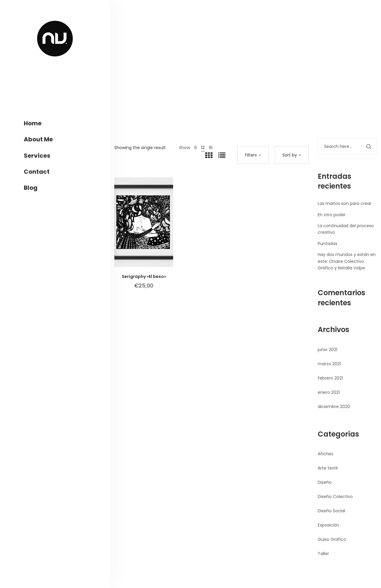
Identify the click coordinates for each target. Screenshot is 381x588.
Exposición (328, 525)
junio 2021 (328, 350)
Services (37, 156)
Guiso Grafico (332, 539)
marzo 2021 (329, 364)
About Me (38, 139)
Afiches (325, 454)
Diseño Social (331, 511)
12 (203, 148)
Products (241, 87)
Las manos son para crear (345, 203)
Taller (323, 554)
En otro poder (332, 215)
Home (33, 123)
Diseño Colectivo (335, 497)
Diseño (325, 482)
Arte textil (328, 468)
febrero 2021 (330, 378)
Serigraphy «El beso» (144, 276)
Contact (37, 172)
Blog (31, 188)
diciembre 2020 (334, 407)
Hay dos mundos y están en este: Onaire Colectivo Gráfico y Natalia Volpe (347, 261)
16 (211, 148)
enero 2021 (329, 392)
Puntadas (328, 244)
